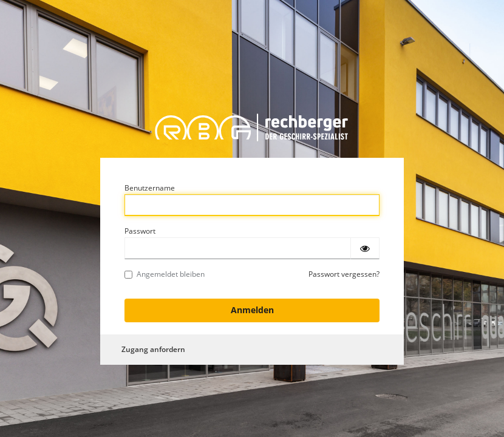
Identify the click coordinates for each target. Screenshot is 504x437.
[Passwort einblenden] (365, 248)
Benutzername (150, 188)
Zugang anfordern (153, 349)
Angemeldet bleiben (165, 274)
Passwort (140, 231)
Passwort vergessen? (344, 274)
